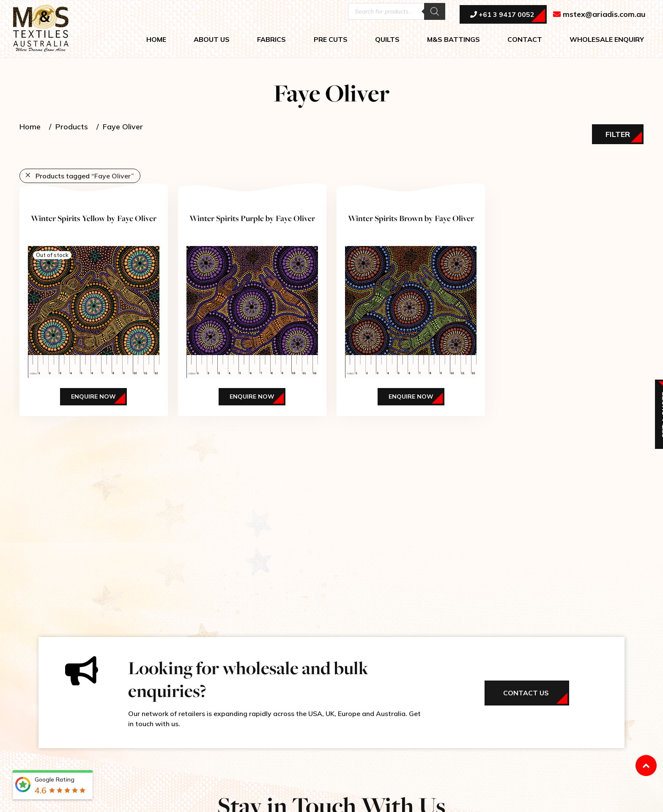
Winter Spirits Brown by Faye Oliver (411, 218)
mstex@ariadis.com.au (599, 15)
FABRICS (271, 41)
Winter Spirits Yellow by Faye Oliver (94, 218)
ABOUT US (212, 41)
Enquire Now (93, 396)
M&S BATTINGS (453, 41)
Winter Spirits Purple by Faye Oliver (252, 218)
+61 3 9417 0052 (502, 16)
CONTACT (525, 41)
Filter (618, 134)
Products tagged (85, 176)
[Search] (435, 13)
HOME (156, 41)
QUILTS (387, 41)
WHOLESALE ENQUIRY (607, 41)
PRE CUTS (331, 41)
